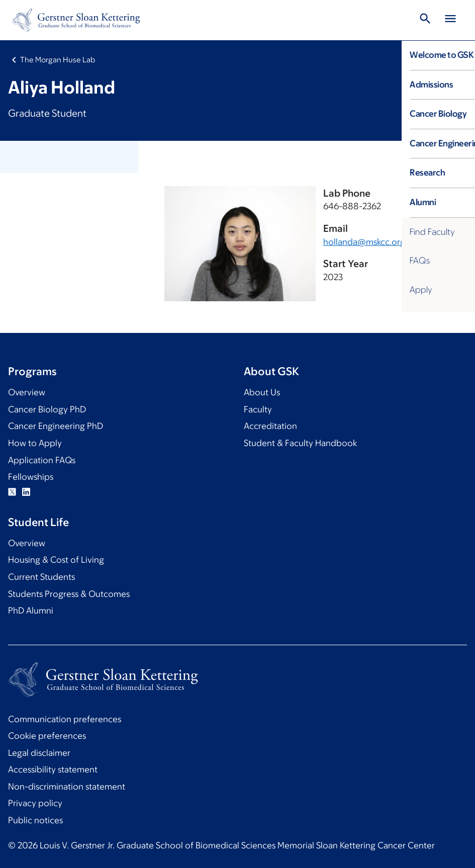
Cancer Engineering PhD (56, 426)
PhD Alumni (31, 611)
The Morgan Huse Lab (58, 60)
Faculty (258, 409)
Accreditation (270, 426)
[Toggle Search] (425, 20)
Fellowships (31, 477)
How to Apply (35, 443)
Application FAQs (42, 460)
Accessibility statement (53, 769)
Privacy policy (35, 803)
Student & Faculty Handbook (300, 443)
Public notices (35, 820)
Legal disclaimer (39, 753)
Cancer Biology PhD (47, 409)
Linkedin (26, 492)
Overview (27, 392)
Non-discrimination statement (67, 787)
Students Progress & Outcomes (69, 594)
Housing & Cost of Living (56, 560)
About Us (262, 392)
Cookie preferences (47, 736)
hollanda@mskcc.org (364, 242)
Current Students (41, 577)
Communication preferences (65, 719)
